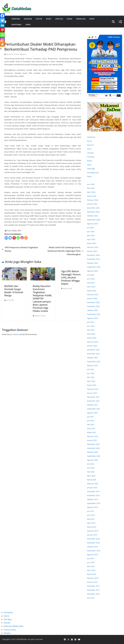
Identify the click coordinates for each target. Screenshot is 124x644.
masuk (16, 334)
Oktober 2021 (92, 405)
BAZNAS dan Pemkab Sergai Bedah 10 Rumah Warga (14, 291)
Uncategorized (93, 173)
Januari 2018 (92, 582)
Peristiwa (16, 19)
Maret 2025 (92, 243)
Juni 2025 (91, 232)
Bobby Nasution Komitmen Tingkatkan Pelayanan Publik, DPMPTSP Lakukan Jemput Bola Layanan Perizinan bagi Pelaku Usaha (42, 298)
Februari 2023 (93, 342)
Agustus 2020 (92, 460)
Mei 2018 (91, 566)
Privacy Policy (10, 630)
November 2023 (93, 306)
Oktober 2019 (92, 499)
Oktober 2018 (92, 547)
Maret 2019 (92, 527)
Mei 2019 (91, 519)
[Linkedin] (2, 25)
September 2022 (94, 362)
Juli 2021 (90, 417)
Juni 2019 (91, 515)
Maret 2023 (92, 338)
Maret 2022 (92, 385)
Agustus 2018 (92, 555)
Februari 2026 (93, 200)
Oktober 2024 (92, 263)
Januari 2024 (92, 298)
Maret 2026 (92, 196)
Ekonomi (28, 19)
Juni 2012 (91, 598)
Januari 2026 (92, 204)
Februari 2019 (93, 531)
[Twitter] (10, 238)
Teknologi (81, 19)
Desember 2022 (93, 350)
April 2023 (91, 334)
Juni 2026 (91, 184)
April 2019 (91, 523)
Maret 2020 (92, 480)
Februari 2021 (93, 436)
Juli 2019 (90, 511)
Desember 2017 (93, 586)
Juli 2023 (90, 322)
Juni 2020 (91, 468)
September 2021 (94, 409)
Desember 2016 (93, 594)
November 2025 (93, 212)
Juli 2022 (90, 369)
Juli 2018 (90, 558)
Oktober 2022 (92, 358)
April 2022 (91, 381)
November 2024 (93, 259)
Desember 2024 (93, 255)
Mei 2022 (91, 377)
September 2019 (94, 503)
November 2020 (93, 448)
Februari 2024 (93, 295)
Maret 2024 (92, 291)
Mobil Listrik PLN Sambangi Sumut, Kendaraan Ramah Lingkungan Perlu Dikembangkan (66, 251)
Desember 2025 (93, 208)
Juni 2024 (91, 279)
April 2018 (91, 570)
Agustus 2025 (92, 224)
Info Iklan (8, 619)
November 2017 (93, 590)
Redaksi (7, 633)
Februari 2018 (93, 578)
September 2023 (94, 314)
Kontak (7, 623)
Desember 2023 (93, 302)
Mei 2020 (91, 472)
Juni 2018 (91, 562)
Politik (39, 19)
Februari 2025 (93, 247)
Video (28, 25)
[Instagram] (22, 238)
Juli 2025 (90, 228)
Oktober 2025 (92, 216)
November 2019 (93, 495)
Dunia (70, 19)
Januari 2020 (92, 488)
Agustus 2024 (92, 271)
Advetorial (91, 137)
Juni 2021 (91, 421)
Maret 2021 (92, 432)
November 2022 (93, 354)
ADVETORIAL (17, 25)
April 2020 (91, 476)
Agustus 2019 (92, 507)
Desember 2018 (93, 539)
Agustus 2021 (92, 413)
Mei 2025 (91, 235)
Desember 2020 (93, 444)
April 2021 (91, 428)
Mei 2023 (91, 330)
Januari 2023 (92, 346)
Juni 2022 (91, 373)
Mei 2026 (91, 188)
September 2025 (94, 220)
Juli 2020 (90, 464)
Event (92, 19)
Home (6, 616)
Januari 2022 (92, 393)
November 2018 (93, 543)
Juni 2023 (91, 326)
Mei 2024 (91, 283)
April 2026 (91, 192)
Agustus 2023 (92, 318)
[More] (26, 238)
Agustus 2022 (92, 365)
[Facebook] (6, 238)
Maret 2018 (92, 574)
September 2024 (94, 267)
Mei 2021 (91, 425)
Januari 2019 (92, 535)
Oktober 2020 (92, 452)
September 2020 (94, 456)
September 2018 (94, 551)
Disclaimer (8, 612)
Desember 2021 (93, 397)
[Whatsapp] (18, 238)
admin (24, 54)
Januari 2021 (92, 440)
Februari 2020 (93, 484)
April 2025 (91, 239)
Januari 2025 (92, 251)
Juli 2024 (90, 275)
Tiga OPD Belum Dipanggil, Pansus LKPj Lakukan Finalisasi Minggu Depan (71, 277)
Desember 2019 (93, 492)
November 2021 (93, 401)
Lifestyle (59, 19)
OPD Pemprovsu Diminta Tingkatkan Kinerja (20, 249)
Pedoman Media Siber (14, 626)
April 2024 (91, 287)
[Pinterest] (14, 238)
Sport (49, 19)
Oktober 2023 (92, 310)
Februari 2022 (93, 389)
